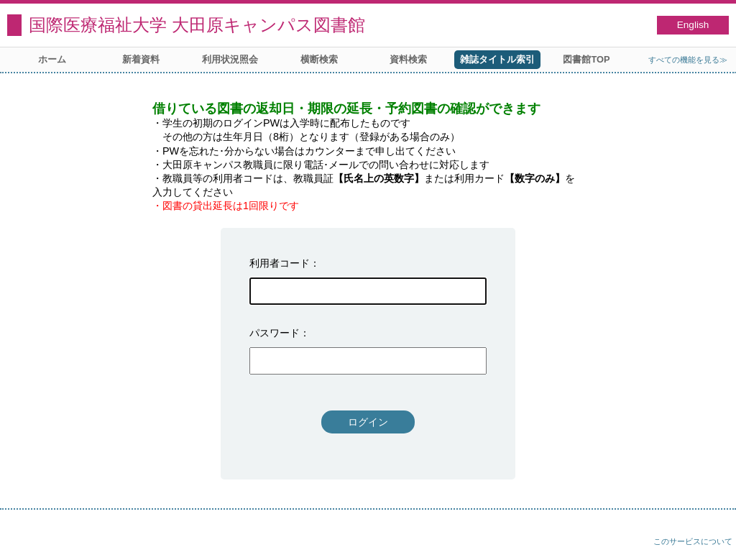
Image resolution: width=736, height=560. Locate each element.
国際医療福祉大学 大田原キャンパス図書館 (197, 25)
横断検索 (319, 59)
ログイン (368, 422)
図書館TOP (586, 59)
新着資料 (141, 59)
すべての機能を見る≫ (688, 60)
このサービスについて (693, 541)
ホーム (52, 59)
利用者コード (280, 263)
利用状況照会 (230, 59)
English (693, 25)
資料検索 (408, 59)
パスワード (275, 333)
